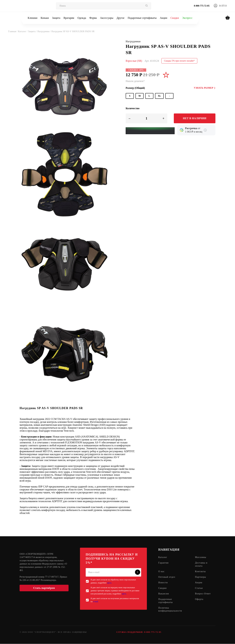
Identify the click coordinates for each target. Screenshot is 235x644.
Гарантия (163, 563)
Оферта (199, 599)
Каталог (163, 557)
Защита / (33, 31)
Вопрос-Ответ (203, 594)
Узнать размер (205, 88)
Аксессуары (107, 18)
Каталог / (23, 31)
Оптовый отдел (167, 577)
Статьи (199, 588)
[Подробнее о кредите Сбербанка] (205, 130)
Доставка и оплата (201, 564)
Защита (56, 18)
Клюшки (33, 18)
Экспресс (187, 18)
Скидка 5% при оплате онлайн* (179, 61)
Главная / (13, 31)
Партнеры (200, 577)
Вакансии (164, 594)
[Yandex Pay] (150, 131)
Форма (93, 18)
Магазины (201, 557)
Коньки (45, 18)
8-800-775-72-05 (202, 6)
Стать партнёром (44, 588)
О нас (161, 572)
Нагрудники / (44, 31)
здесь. (110, 583)
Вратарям (69, 18)
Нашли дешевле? (135, 81)
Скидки (175, 18)
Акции (163, 18)
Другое (120, 18)
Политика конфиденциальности (170, 610)
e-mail (96, 602)
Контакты (200, 572)
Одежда (82, 18)
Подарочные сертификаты (142, 18)
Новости (163, 583)
